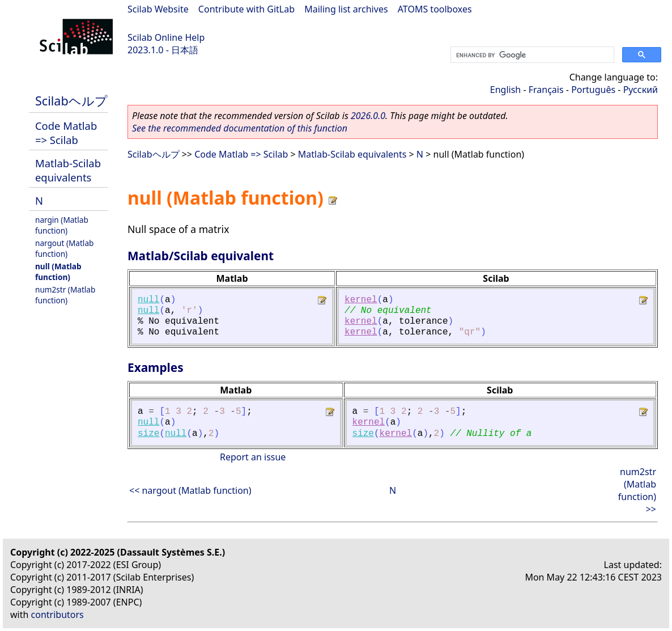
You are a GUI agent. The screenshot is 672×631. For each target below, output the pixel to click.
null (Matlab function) (58, 272)
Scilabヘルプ (71, 101)
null (148, 300)
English (505, 90)
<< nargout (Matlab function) (190, 490)
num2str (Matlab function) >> (637, 490)
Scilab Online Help (166, 37)
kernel (361, 300)
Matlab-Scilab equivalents (68, 170)
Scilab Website (158, 9)
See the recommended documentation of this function (240, 128)
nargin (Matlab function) (62, 225)
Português (593, 90)
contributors (58, 615)
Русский (641, 90)
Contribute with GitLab (246, 9)
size (148, 434)
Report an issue (253, 457)
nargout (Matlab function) (64, 248)
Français (546, 90)
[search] (531, 55)
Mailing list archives (346, 9)
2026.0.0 (368, 116)
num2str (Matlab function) (65, 295)
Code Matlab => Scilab (66, 133)
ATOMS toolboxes (435, 9)
